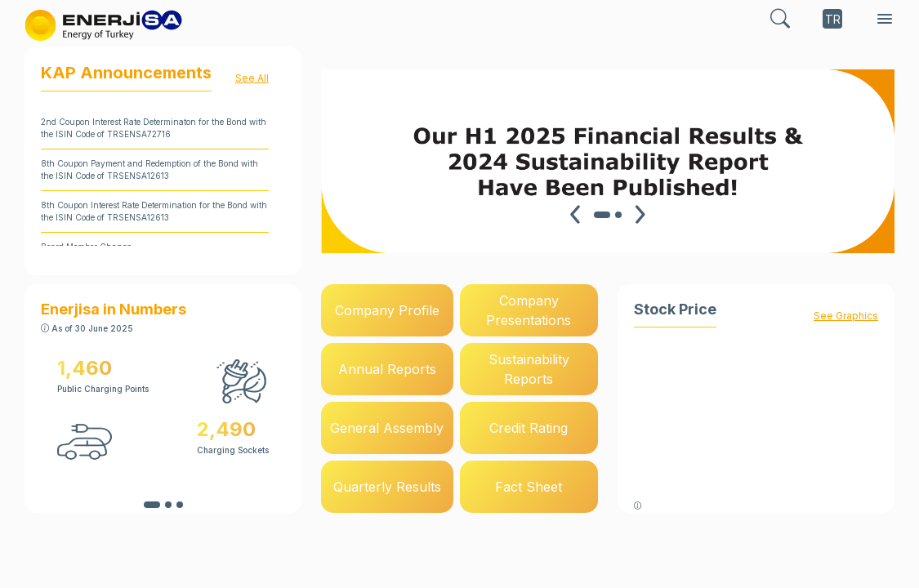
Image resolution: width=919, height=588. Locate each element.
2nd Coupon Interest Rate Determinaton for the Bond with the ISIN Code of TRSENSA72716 (154, 128)
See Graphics (846, 316)
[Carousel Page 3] (180, 505)
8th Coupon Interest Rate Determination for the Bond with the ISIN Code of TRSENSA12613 (154, 211)
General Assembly (387, 428)
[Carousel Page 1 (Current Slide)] (602, 215)
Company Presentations (529, 310)
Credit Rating (529, 428)
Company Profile (387, 310)
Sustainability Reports (529, 369)
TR (833, 19)
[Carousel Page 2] (618, 215)
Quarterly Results (387, 487)
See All (252, 78)
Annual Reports (387, 369)
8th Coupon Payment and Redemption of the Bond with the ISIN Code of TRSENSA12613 (149, 169)
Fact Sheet (529, 487)
